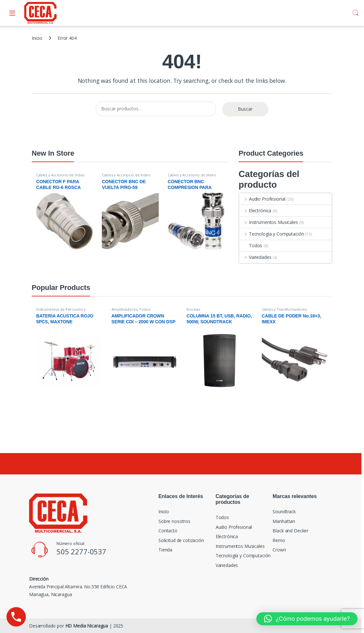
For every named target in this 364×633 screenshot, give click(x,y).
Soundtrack (284, 511)
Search (356, 13)
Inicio (37, 38)
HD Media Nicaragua (87, 626)
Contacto (168, 531)
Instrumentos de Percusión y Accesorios (61, 311)
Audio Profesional (262, 199)
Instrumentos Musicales (269, 222)
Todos (251, 245)
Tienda (165, 550)
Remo (279, 540)
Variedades (255, 257)
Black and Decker (290, 531)
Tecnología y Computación (272, 234)
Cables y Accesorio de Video (60, 175)
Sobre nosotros (174, 521)
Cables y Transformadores (284, 309)
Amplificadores (124, 309)
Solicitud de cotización (181, 540)
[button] (307, 619)
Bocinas (193, 309)
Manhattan (284, 521)
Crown (279, 550)
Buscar (245, 109)
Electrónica (255, 211)
